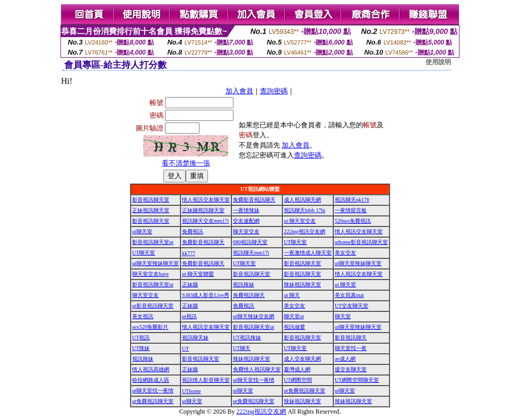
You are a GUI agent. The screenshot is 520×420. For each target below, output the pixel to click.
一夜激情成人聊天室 (308, 253)
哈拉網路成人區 (151, 380)
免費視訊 (193, 231)
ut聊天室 (142, 231)
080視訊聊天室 (250, 242)
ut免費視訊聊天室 (305, 391)
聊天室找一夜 (351, 348)
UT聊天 (242, 348)
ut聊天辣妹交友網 (254, 316)
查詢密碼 (274, 91)
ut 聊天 (292, 295)
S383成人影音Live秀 (206, 295)
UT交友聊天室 (352, 306)
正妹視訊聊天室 (151, 210)
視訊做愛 (294, 327)
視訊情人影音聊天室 (206, 380)
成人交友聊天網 (302, 359)
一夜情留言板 (351, 210)
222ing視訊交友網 (305, 231)
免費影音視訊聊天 (254, 200)
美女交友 (345, 253)
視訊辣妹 (244, 285)
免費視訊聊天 (249, 295)
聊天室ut (294, 316)
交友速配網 (246, 221)
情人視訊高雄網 (151, 369)
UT (185, 349)
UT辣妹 (141, 348)
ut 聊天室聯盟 (198, 274)
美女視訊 (143, 316)
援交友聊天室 (351, 369)
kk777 (189, 253)
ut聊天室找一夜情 (254, 380)
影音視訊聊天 (351, 338)
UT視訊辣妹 (247, 338)
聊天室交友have (150, 274)
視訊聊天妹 (195, 338)
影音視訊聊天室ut (153, 242)
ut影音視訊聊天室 (153, 306)
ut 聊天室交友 (300, 221)
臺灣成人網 (297, 369)
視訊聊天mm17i (251, 253)
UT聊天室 (295, 242)
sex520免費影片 (150, 327)
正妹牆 (190, 285)
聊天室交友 (246, 231)
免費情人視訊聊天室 (257, 369)
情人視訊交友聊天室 (206, 200)
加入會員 (239, 91)
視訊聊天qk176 (352, 200)
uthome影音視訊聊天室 (361, 242)
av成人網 (345, 359)
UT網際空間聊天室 (357, 380)
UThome (192, 391)
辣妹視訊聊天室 (302, 285)
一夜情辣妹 (246, 210)
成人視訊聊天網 (302, 200)
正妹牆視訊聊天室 (203, 210)
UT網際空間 (298, 380)
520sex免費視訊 (353, 221)
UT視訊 (141, 338)
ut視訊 (189, 316)
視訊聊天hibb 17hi (305, 210)
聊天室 (343, 316)
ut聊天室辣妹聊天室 (155, 263)
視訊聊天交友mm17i (205, 221)
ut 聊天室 (345, 285)
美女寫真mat (349, 295)
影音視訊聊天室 (151, 200)
